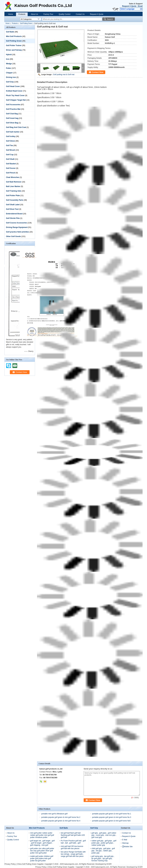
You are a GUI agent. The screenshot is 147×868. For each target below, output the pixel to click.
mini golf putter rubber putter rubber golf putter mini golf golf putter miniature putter (42, 835)
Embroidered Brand (14, 214)
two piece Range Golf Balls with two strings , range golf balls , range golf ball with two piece (73, 854)
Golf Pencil (11, 173)
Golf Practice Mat (13, 109)
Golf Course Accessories (16, 223)
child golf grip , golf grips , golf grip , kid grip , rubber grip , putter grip (103, 851)
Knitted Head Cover (14, 91)
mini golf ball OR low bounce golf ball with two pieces (72, 847)
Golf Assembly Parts (15, 200)
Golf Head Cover (13, 86)
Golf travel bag (12, 118)
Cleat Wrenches (13, 177)
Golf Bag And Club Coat (16, 127)
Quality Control (64, 14)
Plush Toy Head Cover (15, 95)
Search (110, 19)
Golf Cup (10, 155)
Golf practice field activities (17, 232)
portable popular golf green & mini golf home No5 (111, 821)
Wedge (9, 64)
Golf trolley (11, 136)
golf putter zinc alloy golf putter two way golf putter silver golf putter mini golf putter (42, 851)
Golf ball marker (13, 132)
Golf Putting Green (26, 23)
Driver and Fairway (14, 50)
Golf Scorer (11, 168)
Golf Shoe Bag (12, 123)
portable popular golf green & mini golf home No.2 (61, 817)
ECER (109, 864)
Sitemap (125, 843)
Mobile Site (127, 847)
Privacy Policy (10, 864)
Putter (9, 68)
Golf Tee (9, 145)
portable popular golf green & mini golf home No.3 (112, 817)
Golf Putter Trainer (14, 45)
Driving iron (11, 77)
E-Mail (125, 840)
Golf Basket (11, 164)
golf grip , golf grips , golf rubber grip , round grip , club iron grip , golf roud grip (104, 835)
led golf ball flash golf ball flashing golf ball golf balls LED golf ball (73, 835)
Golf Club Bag (12, 114)
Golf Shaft (10, 159)
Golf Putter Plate (13, 196)
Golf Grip (10, 82)
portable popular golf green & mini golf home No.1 (112, 814)
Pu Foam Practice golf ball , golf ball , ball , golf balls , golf (73, 842)
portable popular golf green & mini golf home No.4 (61, 821)
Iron (8, 59)
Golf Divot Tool (12, 209)
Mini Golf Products (14, 36)
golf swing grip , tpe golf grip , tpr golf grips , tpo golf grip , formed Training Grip (103, 858)
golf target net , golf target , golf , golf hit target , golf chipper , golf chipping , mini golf (42, 843)
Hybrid (9, 55)
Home (11, 14)
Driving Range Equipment (17, 227)
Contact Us (80, 14)
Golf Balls (10, 32)
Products (22, 14)
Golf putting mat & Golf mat (64, 75)
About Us (34, 14)
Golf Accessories (13, 105)
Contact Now (98, 72)
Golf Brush (11, 150)
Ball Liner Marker (13, 186)
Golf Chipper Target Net (16, 100)
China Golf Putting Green (27, 864)
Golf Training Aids (14, 191)
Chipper (9, 73)
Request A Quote (129, 6)
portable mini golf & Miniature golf (54, 814)
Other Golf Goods (13, 236)
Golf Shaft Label (13, 205)
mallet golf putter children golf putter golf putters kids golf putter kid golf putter (42, 858)
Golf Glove (11, 141)
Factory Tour (48, 14)
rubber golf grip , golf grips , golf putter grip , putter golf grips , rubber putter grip (104, 843)
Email (140, 6)
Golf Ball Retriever (14, 182)
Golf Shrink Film (13, 218)
